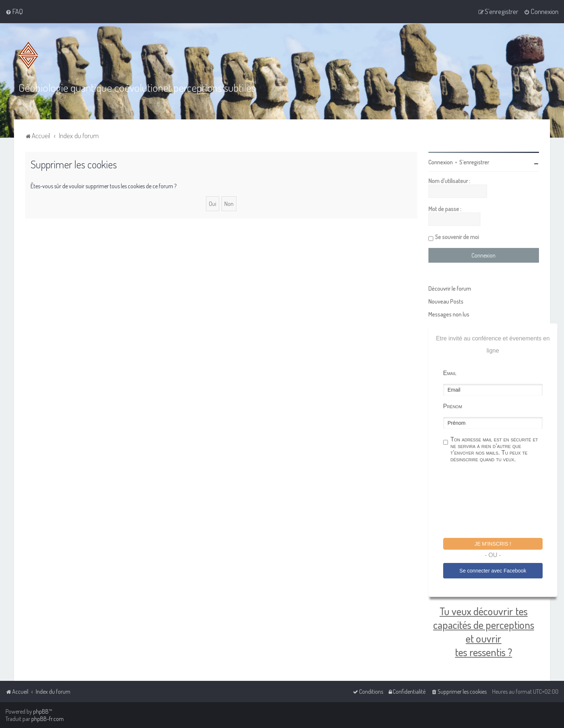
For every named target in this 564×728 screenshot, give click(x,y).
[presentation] (499, 501)
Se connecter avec (493, 571)
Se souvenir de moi (457, 237)
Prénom (453, 406)
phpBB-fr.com (48, 719)
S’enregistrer (474, 162)
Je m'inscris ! (493, 544)
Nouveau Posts (446, 301)
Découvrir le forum (450, 288)
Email (450, 373)
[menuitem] (14, 11)
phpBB (41, 711)
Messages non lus (449, 314)
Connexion (441, 162)
